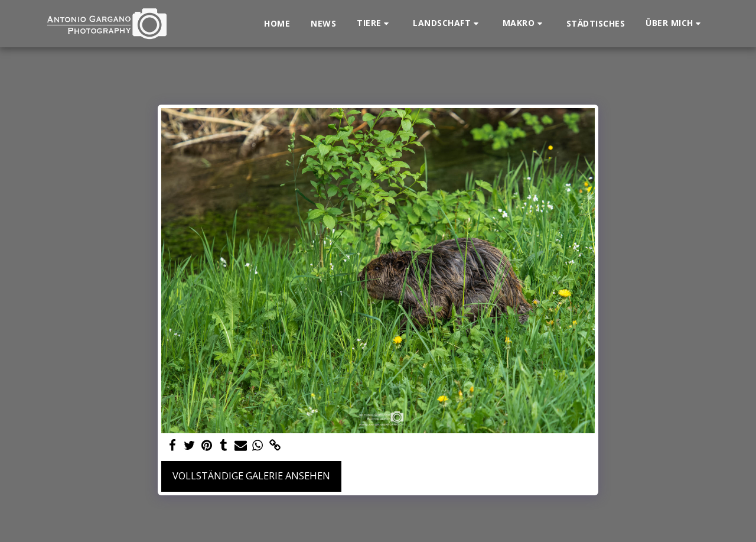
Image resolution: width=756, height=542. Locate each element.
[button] (374, 23)
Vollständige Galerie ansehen (251, 476)
